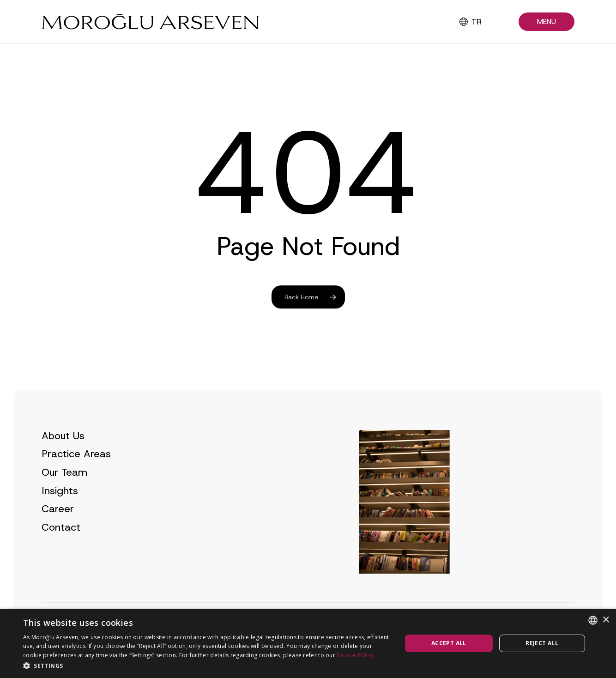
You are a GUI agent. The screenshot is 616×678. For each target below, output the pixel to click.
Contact (61, 547)
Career (58, 529)
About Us (63, 456)
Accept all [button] (449, 643)
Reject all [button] (542, 643)
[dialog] (308, 643)
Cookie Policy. (356, 655)
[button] (547, 22)
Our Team (64, 492)
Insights (60, 511)
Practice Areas (76, 474)
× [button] (606, 620)
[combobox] (593, 620)
